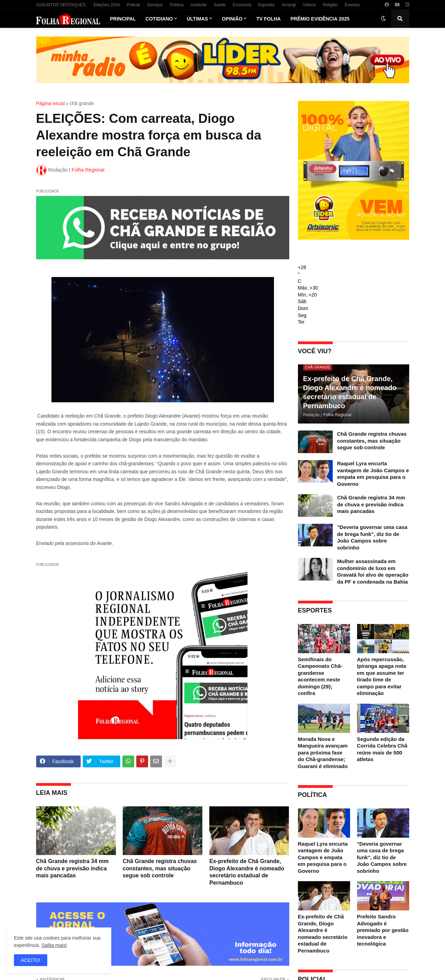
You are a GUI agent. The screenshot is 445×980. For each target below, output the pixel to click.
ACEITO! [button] (31, 960)
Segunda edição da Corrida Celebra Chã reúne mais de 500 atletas (382, 749)
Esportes (266, 5)
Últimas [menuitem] (197, 19)
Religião (330, 5)
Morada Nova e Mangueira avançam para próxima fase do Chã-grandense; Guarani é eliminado (323, 753)
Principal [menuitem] (123, 19)
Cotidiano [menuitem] (159, 19)
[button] (383, 19)
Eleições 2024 (107, 5)
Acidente (199, 5)
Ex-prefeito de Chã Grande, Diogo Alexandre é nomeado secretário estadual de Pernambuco (247, 872)
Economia (242, 5)
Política (177, 5)
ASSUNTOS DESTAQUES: (62, 5)
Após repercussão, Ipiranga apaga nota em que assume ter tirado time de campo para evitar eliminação (382, 676)
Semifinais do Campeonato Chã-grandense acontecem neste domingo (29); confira (320, 676)
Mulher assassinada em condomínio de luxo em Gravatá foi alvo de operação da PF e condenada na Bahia (373, 571)
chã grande (82, 103)
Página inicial (51, 103)
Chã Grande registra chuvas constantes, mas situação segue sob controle (160, 868)
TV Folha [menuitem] (268, 19)
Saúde (220, 5)
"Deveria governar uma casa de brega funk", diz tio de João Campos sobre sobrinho (372, 537)
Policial (133, 5)
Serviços (155, 5)
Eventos (352, 5)
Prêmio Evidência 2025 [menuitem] (320, 19)
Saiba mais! (54, 945)
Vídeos (309, 5)
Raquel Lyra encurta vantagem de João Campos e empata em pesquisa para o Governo (373, 474)
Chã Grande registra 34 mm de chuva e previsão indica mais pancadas (72, 868)
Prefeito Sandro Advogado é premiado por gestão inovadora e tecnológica (383, 930)
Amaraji (289, 5)
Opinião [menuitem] (232, 19)
